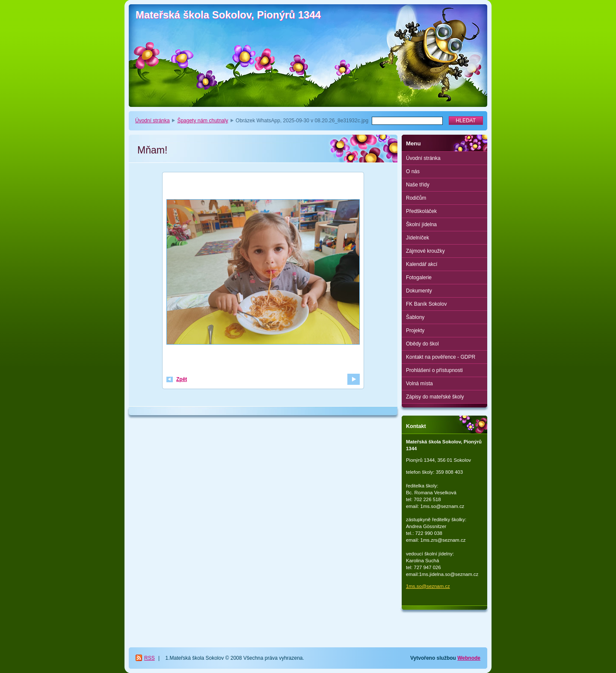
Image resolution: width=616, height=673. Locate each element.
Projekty (415, 331)
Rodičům (416, 198)
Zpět (182, 379)
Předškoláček (421, 211)
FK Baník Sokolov (426, 304)
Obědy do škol (422, 344)
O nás (413, 171)
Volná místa (419, 384)
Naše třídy (418, 185)
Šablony (415, 317)
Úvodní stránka (153, 121)
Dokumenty (419, 291)
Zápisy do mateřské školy (435, 397)
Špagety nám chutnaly (203, 121)
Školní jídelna (421, 224)
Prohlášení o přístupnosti (434, 370)
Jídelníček (418, 238)
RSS (150, 658)
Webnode (469, 658)
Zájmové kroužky (425, 251)
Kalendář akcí (422, 264)
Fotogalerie (419, 277)
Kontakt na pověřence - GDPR (441, 357)
